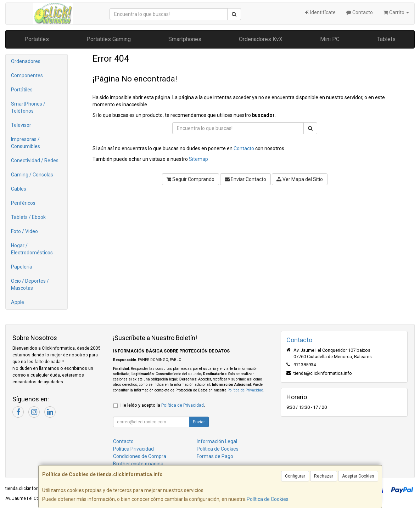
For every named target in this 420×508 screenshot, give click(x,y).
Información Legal (217, 441)
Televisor (21, 125)
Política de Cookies (268, 499)
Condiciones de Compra (140, 456)
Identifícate (320, 12)
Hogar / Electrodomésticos (32, 249)
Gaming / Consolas (32, 175)
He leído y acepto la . (163, 405)
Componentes (27, 75)
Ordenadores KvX (261, 39)
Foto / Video (24, 231)
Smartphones (185, 39)
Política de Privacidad (245, 390)
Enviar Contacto (245, 179)
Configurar (295, 476)
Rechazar (324, 476)
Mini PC (330, 39)
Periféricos (23, 203)
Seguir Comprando (191, 179)
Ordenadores (26, 61)
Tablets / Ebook (28, 217)
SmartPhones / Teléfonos (28, 107)
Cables (19, 189)
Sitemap (198, 159)
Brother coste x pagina (138, 464)
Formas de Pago (215, 456)
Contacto (360, 12)
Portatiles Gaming (109, 39)
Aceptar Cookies (358, 476)
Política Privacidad (133, 449)
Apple (18, 302)
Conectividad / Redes (35, 160)
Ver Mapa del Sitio (300, 179)
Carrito (396, 12)
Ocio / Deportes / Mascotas (30, 284)
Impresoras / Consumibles (26, 143)
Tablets (386, 39)
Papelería (22, 267)
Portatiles (37, 39)
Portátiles (22, 90)
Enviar (199, 422)
